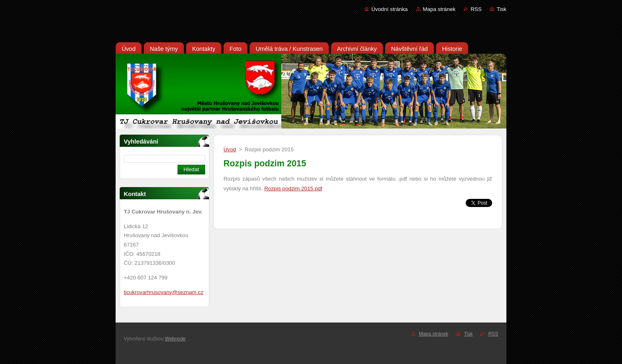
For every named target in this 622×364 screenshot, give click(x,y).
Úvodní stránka (389, 9)
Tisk (502, 9)
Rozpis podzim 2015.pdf (293, 189)
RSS (476, 9)
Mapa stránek (439, 9)
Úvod (230, 149)
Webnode (175, 339)
